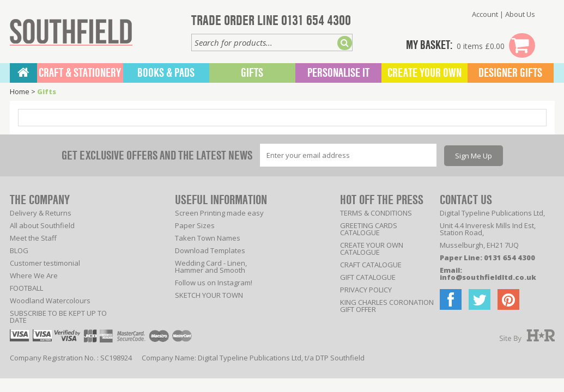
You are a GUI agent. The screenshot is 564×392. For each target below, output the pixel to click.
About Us (520, 14)
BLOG (19, 250)
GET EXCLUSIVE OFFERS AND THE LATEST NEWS (157, 155)
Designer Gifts (510, 73)
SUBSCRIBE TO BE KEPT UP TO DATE (58, 317)
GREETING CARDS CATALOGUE (369, 229)
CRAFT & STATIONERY (80, 73)
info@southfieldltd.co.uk (488, 277)
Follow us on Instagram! (214, 283)
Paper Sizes (195, 225)
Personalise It (338, 73)
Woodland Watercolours (50, 301)
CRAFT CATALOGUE (371, 265)
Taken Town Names (208, 238)
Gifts (252, 73)
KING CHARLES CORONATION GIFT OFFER (387, 306)
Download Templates (210, 250)
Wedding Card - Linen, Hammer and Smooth (211, 267)
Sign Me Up (474, 156)
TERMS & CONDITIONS (376, 213)
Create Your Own (424, 73)
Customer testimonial (45, 263)
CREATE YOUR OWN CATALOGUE (372, 249)
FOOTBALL (26, 288)
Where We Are (34, 275)
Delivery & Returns (41, 213)
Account (485, 14)
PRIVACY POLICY (366, 290)
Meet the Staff (33, 238)
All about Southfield (42, 225)
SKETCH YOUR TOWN (209, 295)
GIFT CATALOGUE (368, 277)
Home (20, 91)
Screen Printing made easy (219, 213)
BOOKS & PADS (166, 73)
